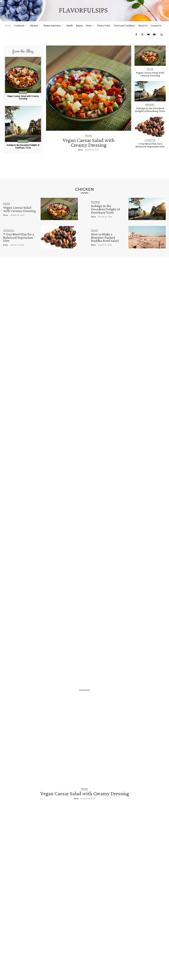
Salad (23, 92)
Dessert (23, 141)
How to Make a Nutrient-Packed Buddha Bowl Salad (105, 237)
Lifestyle (150, 140)
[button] (161, 35)
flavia (80, 150)
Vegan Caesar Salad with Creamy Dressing (23, 97)
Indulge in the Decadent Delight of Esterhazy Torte (23, 146)
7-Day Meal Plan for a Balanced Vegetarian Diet (150, 145)
